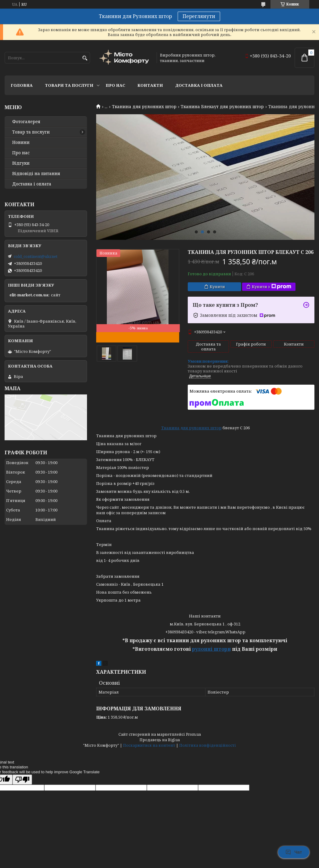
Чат (294, 852)
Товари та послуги (69, 85)
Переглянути (199, 16)
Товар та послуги (31, 132)
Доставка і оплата (199, 85)
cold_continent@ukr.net (36, 256)
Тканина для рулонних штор (144, 107)
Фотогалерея (26, 122)
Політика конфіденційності (208, 745)
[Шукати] (85, 58)
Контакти (150, 85)
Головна (22, 85)
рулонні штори (211, 649)
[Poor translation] (22, 780)
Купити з (272, 287)
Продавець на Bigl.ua (160, 740)
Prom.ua (193, 734)
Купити (217, 287)
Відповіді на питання (36, 174)
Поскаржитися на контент (149, 745)
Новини (21, 142)
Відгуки (21, 163)
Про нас (115, 85)
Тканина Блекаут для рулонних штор (222, 107)
